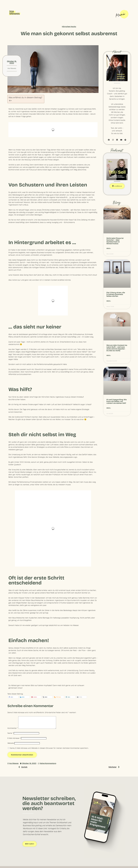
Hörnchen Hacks (69, 27)
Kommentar (13, 731)
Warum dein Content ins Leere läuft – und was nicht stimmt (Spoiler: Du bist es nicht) (117, 348)
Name (10, 735)
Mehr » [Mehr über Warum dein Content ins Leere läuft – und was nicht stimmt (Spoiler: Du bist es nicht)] (109, 355)
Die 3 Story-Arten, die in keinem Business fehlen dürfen (116, 294)
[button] (13, 697)
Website (11, 746)
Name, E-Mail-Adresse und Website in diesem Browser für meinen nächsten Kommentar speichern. (49, 750)
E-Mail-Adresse (14, 741)
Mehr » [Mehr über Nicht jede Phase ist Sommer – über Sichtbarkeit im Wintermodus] (109, 248)
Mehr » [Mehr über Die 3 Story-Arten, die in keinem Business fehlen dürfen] (109, 301)
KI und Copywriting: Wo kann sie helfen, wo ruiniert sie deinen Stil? (117, 401)
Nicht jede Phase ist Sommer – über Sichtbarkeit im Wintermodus (115, 241)
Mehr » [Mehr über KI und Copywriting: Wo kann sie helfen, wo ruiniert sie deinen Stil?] (109, 408)
